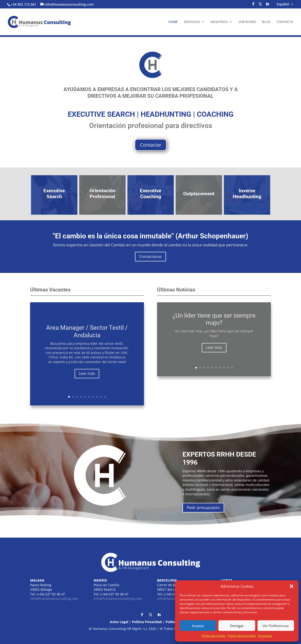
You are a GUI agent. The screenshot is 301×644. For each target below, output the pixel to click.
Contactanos (150, 256)
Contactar (151, 145)
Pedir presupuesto (203, 508)
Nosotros (219, 22)
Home (173, 22)
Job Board (247, 22)
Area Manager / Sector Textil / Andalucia (87, 339)
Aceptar (198, 626)
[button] (292, 586)
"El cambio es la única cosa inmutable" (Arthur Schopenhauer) (150, 236)
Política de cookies (214, 636)
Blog (266, 22)
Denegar (237, 626)
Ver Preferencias (276, 626)
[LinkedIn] (267, 5)
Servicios (192, 22)
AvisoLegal (265, 636)
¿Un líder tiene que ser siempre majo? (214, 324)
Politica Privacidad (147, 622)
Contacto (285, 22)
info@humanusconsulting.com (54, 599)
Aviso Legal (119, 622)
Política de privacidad (242, 636)
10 (105, 397)
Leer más (87, 382)
